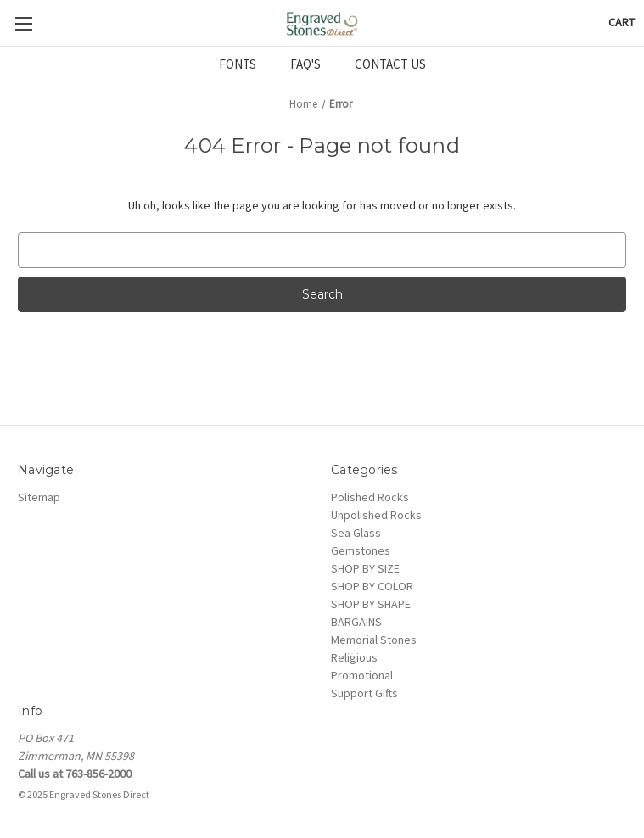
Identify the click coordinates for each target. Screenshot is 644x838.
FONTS (238, 64)
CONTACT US (390, 64)
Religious (354, 657)
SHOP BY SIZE (365, 568)
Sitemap (39, 497)
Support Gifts (364, 693)
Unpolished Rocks (376, 515)
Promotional (362, 675)
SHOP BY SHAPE (371, 604)
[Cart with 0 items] (622, 22)
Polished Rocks (370, 497)
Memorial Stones (374, 640)
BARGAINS (356, 622)
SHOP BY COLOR (372, 586)
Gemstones (361, 550)
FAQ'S (305, 64)
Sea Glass (356, 533)
